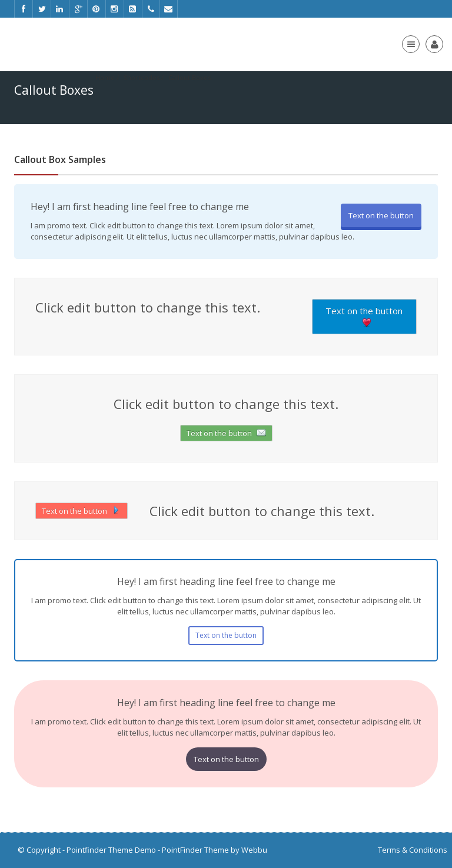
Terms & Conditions (413, 850)
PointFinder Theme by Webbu (215, 850)
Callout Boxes (190, 77)
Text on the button (381, 215)
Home (105, 77)
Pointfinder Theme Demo (111, 850)
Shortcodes (142, 77)
